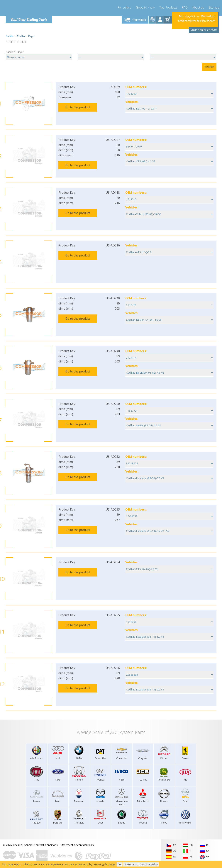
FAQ (185, 7)
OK (120, 864)
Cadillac (10, 36)
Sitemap (214, 7)
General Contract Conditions (41, 845)
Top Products (168, 7)
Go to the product (78, 107)
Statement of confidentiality (77, 845)
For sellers (124, 7)
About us (198, 7)
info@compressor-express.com (196, 21)
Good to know (145, 7)
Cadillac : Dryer (26, 36)
